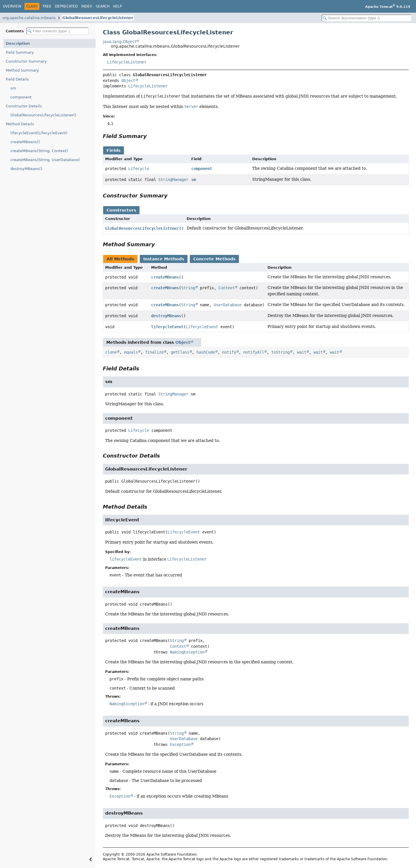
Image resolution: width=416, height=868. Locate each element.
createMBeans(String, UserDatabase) (45, 160)
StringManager (173, 180)
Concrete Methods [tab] (214, 259)
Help (117, 6)
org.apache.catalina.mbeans (29, 18)
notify (229, 352)
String (188, 288)
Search (103, 6)
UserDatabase (228, 305)
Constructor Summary (26, 61)
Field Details (17, 79)
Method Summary (22, 70)
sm (13, 88)
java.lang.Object (119, 42)
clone (111, 352)
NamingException (187, 652)
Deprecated (66, 6)
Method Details (20, 124)
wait (302, 352)
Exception (180, 744)
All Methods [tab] (120, 259)
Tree (47, 6)
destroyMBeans (166, 316)
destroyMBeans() (26, 169)
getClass (180, 352)
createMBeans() (25, 142)
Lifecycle (139, 169)
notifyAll (254, 352)
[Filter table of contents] (57, 31)
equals (131, 352)
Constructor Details (24, 106)
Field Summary (20, 52)
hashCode (206, 352)
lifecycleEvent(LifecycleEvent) (39, 133)
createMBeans (165, 277)
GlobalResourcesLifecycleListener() (43, 115)
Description (18, 43)
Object (128, 81)
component (21, 97)
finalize (154, 352)
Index (87, 6)
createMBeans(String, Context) (39, 151)
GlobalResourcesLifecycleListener (98, 18)
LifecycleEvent (202, 327)
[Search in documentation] (367, 18)
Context (226, 288)
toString (281, 352)
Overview (12, 6)
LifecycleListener (127, 62)
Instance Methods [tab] (164, 259)
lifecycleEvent (167, 327)
